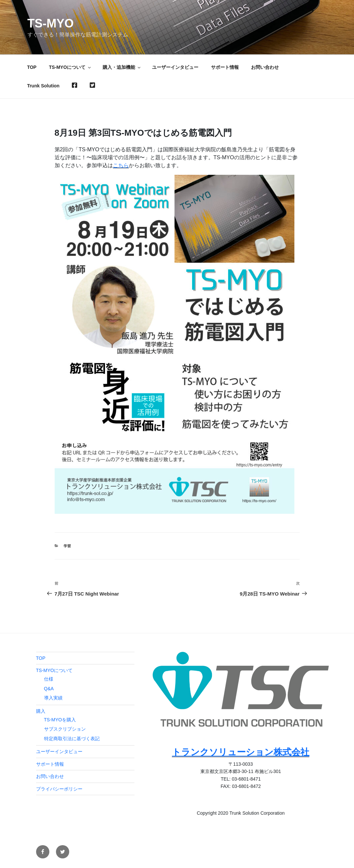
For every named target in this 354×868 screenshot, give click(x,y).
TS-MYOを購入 (60, 720)
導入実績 (53, 698)
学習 (67, 546)
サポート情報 (225, 67)
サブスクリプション (65, 729)
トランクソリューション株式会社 (241, 752)
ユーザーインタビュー (175, 67)
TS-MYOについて (70, 67)
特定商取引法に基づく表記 (72, 739)
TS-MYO (51, 23)
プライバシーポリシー (59, 789)
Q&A (49, 689)
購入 (41, 711)
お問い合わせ (265, 67)
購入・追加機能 (122, 67)
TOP (32, 67)
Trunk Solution (43, 86)
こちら (121, 165)
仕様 (49, 679)
